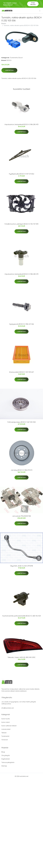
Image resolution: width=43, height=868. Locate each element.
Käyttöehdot (6, 759)
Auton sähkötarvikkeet (9, 726)
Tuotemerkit (14, 58)
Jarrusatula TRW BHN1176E (21, 516)
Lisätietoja (9, 70)
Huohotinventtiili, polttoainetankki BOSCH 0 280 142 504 (21, 616)
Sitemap (4, 766)
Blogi (3, 752)
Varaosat (5, 740)
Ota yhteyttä (6, 755)
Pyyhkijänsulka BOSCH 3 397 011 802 (22, 174)
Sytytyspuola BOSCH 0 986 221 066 (21, 324)
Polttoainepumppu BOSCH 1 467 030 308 (21, 422)
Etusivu (4, 23)
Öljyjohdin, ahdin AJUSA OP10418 (21, 566)
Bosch (21, 58)
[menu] (40, 11)
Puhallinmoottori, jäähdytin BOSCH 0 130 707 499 (21, 224)
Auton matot (6, 722)
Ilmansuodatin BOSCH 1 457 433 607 (21, 372)
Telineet (4, 733)
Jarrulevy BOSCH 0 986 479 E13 (21, 470)
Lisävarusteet (6, 729)
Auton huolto (6, 719)
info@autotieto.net (8, 708)
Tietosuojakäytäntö (8, 762)
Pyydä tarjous (33, 4)
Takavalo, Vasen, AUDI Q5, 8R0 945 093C (22, 657)
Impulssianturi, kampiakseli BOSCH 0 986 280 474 (22, 274)
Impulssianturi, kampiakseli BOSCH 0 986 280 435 (22, 124)
